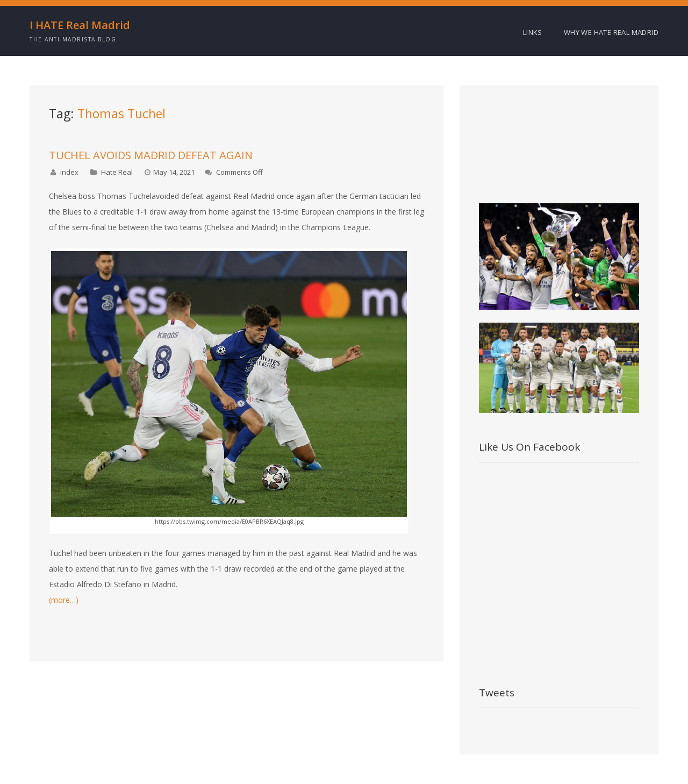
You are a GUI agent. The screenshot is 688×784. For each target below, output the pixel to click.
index (69, 172)
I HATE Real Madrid (80, 25)
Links (533, 32)
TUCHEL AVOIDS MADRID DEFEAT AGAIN (151, 155)
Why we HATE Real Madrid (611, 32)
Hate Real (117, 172)
